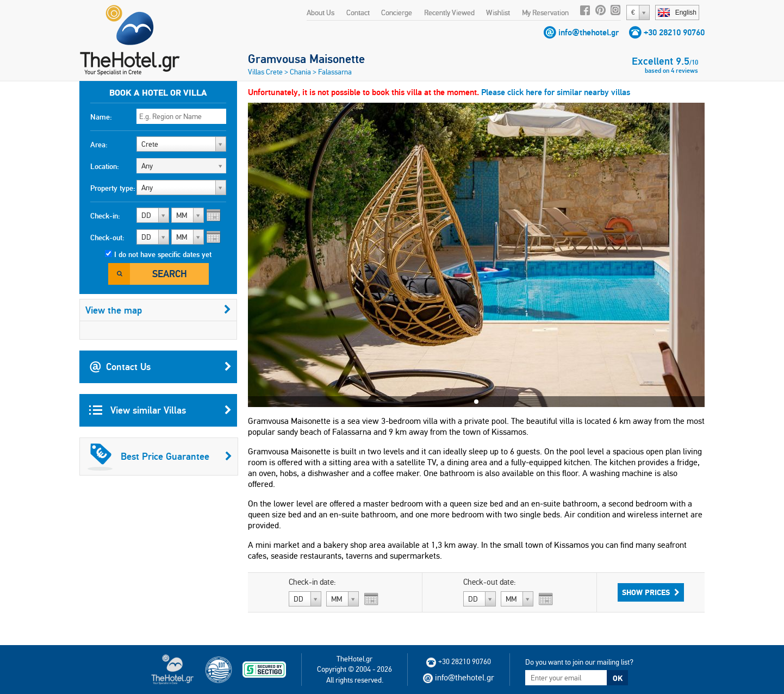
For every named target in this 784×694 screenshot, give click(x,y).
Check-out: (107, 237)
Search (170, 274)
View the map (158, 310)
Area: (99, 145)
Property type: (113, 188)
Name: (101, 117)
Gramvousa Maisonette (306, 59)
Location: (105, 166)
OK (618, 678)
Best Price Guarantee (160, 457)
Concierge (397, 12)
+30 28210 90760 (674, 32)
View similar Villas (160, 410)
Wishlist (498, 12)
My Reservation (545, 12)
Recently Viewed (449, 12)
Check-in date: (312, 582)
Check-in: (105, 216)
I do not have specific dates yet (163, 254)
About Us (321, 12)
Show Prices (651, 592)
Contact (358, 12)
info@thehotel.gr (589, 32)
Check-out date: (490, 582)
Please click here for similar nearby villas (556, 92)
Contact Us (160, 367)
